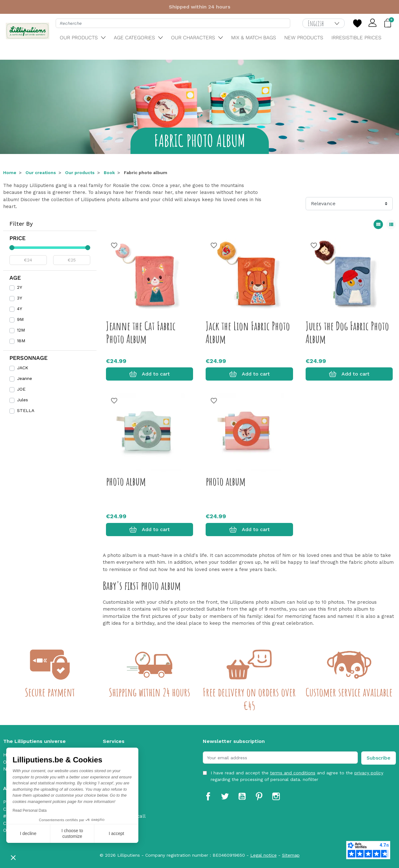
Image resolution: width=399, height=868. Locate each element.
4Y (19, 309)
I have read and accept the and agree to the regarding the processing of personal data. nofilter (297, 776)
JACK (23, 368)
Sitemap (291, 855)
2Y (19, 287)
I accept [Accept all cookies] (116, 833)
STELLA (26, 410)
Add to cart (150, 374)
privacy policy (369, 773)
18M (21, 341)
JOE (21, 389)
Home (10, 173)
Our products (80, 173)
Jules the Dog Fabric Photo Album (347, 332)
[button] (13, 857)
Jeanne (25, 378)
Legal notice (263, 855)
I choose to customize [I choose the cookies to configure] (72, 833)
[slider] (12, 248)
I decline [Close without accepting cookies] (28, 833)
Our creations (41, 173)
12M (21, 330)
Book (109, 173)
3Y (19, 298)
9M (20, 319)
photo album (126, 481)
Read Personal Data (30, 810)
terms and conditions (293, 773)
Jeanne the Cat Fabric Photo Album (141, 332)
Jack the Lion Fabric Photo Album (248, 332)
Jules (22, 400)
